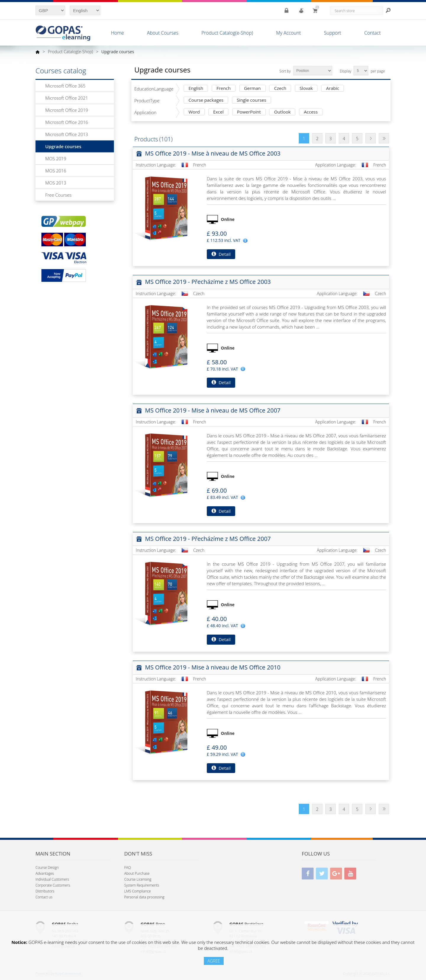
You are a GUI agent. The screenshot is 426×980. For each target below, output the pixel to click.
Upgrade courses (63, 146)
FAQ (128, 867)
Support (333, 33)
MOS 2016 (56, 171)
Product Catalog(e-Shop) (227, 33)
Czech (280, 89)
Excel (218, 112)
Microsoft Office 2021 (67, 98)
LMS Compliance (138, 891)
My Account (288, 33)
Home (117, 33)
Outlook (282, 112)
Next (371, 138)
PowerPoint (249, 112)
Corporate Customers (53, 885)
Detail (221, 254)
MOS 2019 (56, 159)
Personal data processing (144, 897)
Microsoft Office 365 (65, 86)
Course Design (47, 867)
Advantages (45, 873)
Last (384, 138)
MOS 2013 (56, 183)
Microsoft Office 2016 (67, 122)
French (224, 89)
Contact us (44, 897)
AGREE (214, 961)
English (196, 89)
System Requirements (142, 885)
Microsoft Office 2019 (67, 110)
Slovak (306, 89)
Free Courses (58, 195)
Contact (372, 33)
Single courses (251, 100)
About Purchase (137, 873)
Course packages (206, 100)
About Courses (163, 33)
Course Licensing (138, 879)
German (252, 89)
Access (311, 112)
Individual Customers (52, 879)
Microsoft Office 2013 (67, 134)
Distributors (45, 891)
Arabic (333, 89)
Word (194, 112)
